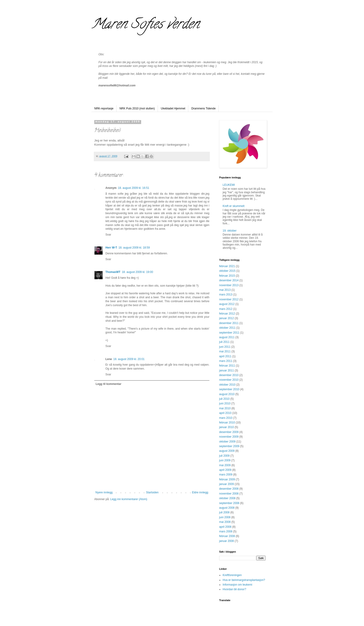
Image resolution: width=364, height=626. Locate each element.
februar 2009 (227, 479)
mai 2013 (225, 290)
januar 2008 (226, 541)
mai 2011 (225, 351)
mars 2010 (226, 418)
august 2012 (227, 304)
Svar (108, 235)
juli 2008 (224, 512)
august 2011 (227, 337)
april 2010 (225, 413)
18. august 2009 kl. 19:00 (138, 272)
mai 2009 (225, 465)
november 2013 (229, 285)
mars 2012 (226, 309)
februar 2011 (227, 366)
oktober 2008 (227, 498)
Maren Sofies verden (145, 25)
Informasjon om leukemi (237, 585)
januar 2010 (226, 427)
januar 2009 (226, 484)
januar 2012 (226, 318)
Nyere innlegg (104, 492)
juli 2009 (224, 456)
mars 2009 (226, 475)
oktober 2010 (227, 385)
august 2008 (227, 508)
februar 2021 (227, 266)
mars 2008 (226, 531)
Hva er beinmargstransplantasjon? (244, 580)
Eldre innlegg (200, 492)
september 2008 (229, 503)
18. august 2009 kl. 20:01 (129, 359)
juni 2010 (225, 403)
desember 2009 (229, 432)
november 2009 (229, 437)
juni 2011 (225, 347)
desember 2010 (229, 375)
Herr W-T (111, 248)
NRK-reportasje (104, 108)
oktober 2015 (227, 271)
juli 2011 (224, 342)
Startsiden (152, 492)
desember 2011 (229, 323)
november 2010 (229, 380)
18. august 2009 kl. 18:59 (134, 248)
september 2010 (229, 389)
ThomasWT (113, 272)
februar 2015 (227, 276)
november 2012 (229, 299)
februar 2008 (227, 536)
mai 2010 (225, 408)
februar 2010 (227, 423)
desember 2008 (229, 489)
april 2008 (225, 527)
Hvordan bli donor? (234, 589)
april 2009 (225, 470)
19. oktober (230, 231)
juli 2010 (224, 399)
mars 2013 (226, 295)
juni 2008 (225, 517)
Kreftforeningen (232, 575)
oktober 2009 (227, 442)
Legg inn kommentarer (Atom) (129, 499)
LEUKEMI (229, 185)
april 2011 (225, 356)
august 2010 (227, 394)
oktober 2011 (227, 328)
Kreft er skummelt (234, 206)
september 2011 (229, 333)
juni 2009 (225, 460)
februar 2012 (227, 314)
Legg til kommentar (109, 384)
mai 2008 (225, 522)
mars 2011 (226, 361)
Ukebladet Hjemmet (173, 108)
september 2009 (229, 446)
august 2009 (227, 451)
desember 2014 (229, 280)
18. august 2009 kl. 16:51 (134, 188)
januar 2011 (226, 370)
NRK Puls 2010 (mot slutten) (137, 108)
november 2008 (229, 494)
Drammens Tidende (203, 108)
